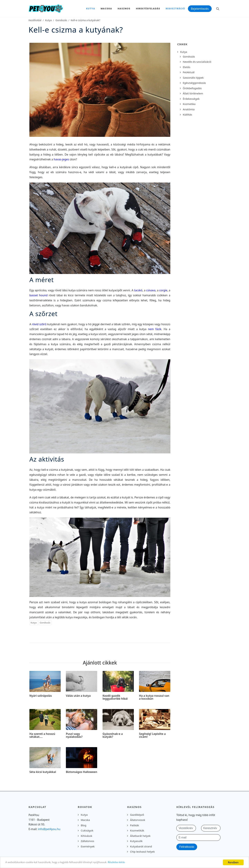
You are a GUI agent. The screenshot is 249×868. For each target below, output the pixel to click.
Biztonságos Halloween (82, 772)
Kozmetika (189, 104)
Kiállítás (187, 114)
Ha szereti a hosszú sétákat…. (42, 735)
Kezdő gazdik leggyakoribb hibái (115, 697)
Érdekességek (191, 99)
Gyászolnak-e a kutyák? (113, 735)
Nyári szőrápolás (41, 696)
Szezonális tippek (193, 78)
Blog (84, 825)
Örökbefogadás (192, 88)
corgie (163, 290)
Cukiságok (87, 830)
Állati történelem (193, 93)
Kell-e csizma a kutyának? (85, 20)
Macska (85, 820)
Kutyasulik (136, 841)
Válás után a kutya (78, 696)
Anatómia (189, 109)
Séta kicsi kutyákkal (43, 772)
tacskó (138, 290)
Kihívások (87, 836)
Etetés (186, 67)
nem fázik (155, 329)
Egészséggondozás (194, 83)
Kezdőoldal (35, 20)
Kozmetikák (137, 830)
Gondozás (61, 20)
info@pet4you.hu (49, 829)
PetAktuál (189, 72)
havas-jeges (61, 159)
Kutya (48, 20)
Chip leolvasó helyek (142, 852)
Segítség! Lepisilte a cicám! (152, 735)
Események (88, 846)
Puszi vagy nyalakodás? (74, 735)
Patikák (134, 825)
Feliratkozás (187, 847)
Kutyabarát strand (141, 846)
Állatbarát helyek (140, 836)
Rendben (233, 862)
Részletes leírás (122, 863)
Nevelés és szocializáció (197, 62)
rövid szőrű (39, 324)
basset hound (38, 295)
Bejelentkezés (200, 9)
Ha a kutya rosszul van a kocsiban (154, 697)
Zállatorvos (87, 841)
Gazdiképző (137, 815)
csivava (151, 290)
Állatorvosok (138, 820)
